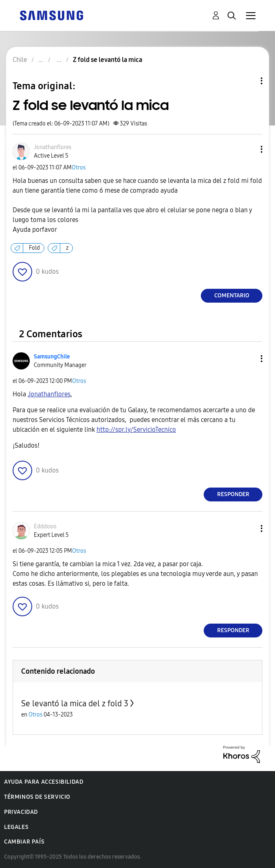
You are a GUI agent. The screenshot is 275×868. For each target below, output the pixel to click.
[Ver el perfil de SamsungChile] (52, 357)
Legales (16, 827)
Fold (34, 248)
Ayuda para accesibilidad (44, 782)
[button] (248, 149)
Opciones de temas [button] (248, 81)
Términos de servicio (37, 797)
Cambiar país (24, 842)
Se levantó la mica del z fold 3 (75, 703)
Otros (79, 168)
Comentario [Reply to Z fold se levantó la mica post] (232, 296)
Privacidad (21, 812)
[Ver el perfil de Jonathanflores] (53, 147)
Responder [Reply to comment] (233, 494)
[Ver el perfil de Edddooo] (45, 526)
